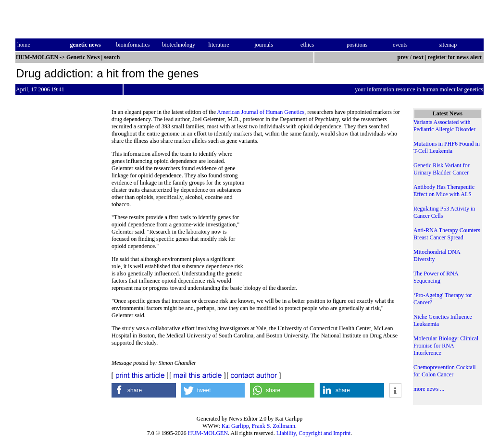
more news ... (429, 389)
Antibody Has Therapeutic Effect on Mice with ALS (444, 191)
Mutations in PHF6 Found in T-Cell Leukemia (447, 147)
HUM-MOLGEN (208, 433)
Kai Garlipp (235, 426)
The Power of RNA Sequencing (436, 277)
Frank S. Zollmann (274, 426)
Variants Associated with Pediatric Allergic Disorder (444, 126)
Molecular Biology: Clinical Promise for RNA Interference (446, 346)
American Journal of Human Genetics (261, 112)
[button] (144, 390)
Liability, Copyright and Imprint (314, 433)
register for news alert (455, 57)
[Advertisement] (324, 216)
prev (403, 57)
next (418, 57)
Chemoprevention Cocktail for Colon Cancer (445, 371)
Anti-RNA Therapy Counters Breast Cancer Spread (447, 234)
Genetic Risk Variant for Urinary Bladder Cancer (442, 169)
